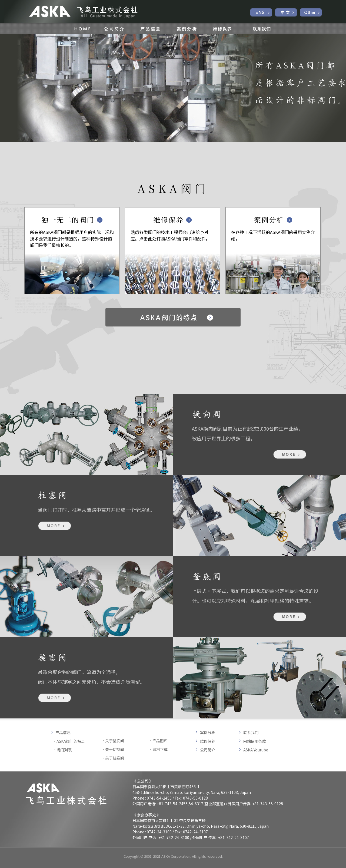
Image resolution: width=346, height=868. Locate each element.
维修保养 (208, 741)
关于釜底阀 (115, 741)
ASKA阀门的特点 (71, 741)
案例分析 (208, 732)
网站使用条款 (255, 741)
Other (311, 12)
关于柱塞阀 (115, 758)
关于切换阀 (115, 749)
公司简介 (208, 750)
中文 (286, 12)
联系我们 (251, 732)
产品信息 (63, 732)
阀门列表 (64, 750)
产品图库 (160, 741)
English (261, 12)
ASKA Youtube (256, 750)
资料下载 (160, 749)
